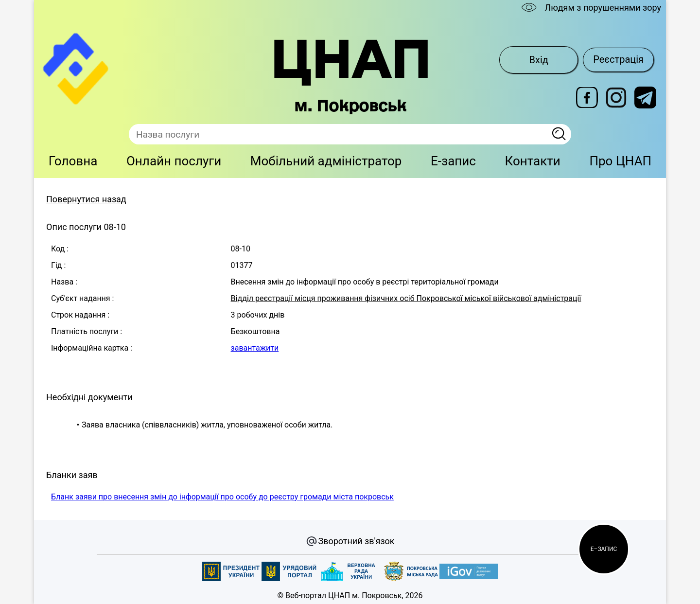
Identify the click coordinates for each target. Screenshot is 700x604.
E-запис (453, 161)
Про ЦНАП (620, 161)
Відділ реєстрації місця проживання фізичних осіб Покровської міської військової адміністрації (406, 298)
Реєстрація (618, 59)
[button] (604, 549)
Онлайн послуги (174, 161)
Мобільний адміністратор (326, 161)
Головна (73, 161)
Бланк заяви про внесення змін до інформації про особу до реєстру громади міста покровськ (222, 497)
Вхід (539, 60)
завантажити (255, 348)
